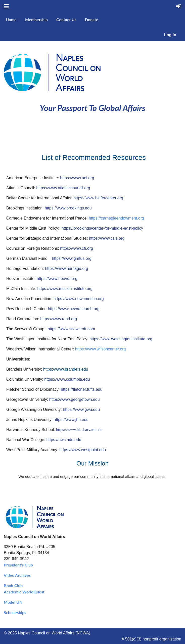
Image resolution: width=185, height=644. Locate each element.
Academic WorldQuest (24, 592)
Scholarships (15, 612)
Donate (92, 20)
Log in (170, 35)
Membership (36, 20)
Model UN (13, 602)
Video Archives (17, 575)
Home (11, 20)
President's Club (18, 565)
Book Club (13, 585)
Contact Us (66, 20)
